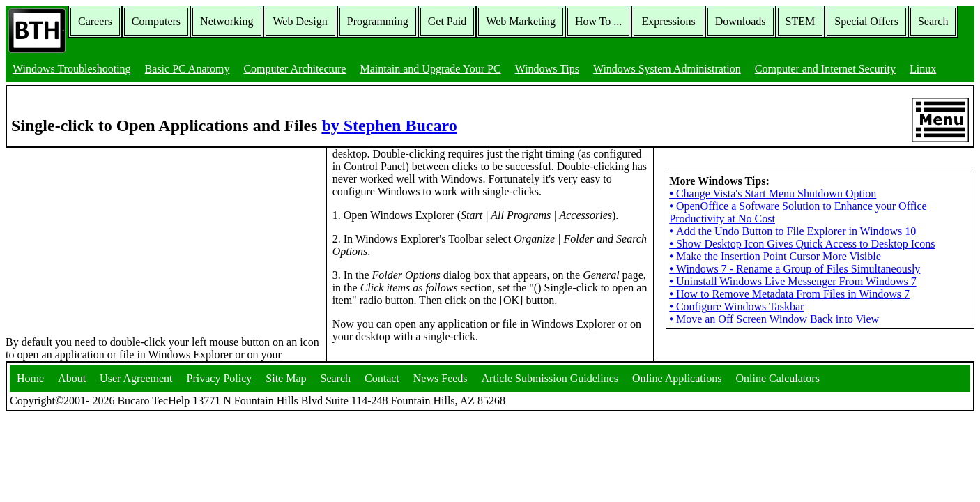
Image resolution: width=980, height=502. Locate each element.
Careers (95, 21)
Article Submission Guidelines (550, 378)
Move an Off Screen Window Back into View (774, 319)
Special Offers (866, 21)
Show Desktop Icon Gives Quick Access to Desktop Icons (802, 244)
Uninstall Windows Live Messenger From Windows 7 (793, 281)
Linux (923, 69)
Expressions (668, 21)
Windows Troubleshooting (72, 69)
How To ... (598, 21)
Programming (378, 21)
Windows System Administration (667, 69)
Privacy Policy (220, 378)
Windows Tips (547, 69)
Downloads (741, 21)
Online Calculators (777, 378)
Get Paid (447, 21)
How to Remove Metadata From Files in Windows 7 (789, 294)
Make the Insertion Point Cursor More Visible (775, 256)
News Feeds (441, 378)
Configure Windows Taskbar (736, 306)
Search (933, 21)
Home (30, 378)
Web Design (300, 21)
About (72, 378)
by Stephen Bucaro (389, 125)
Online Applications (677, 378)
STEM (801, 21)
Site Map (286, 378)
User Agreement (136, 378)
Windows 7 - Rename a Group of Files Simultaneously (795, 269)
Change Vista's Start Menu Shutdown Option (773, 193)
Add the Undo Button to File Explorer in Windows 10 (793, 231)
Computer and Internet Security (825, 69)
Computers (156, 21)
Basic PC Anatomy (187, 69)
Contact (382, 378)
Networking (227, 21)
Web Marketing (521, 21)
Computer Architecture (294, 69)
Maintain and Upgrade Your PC (430, 69)
